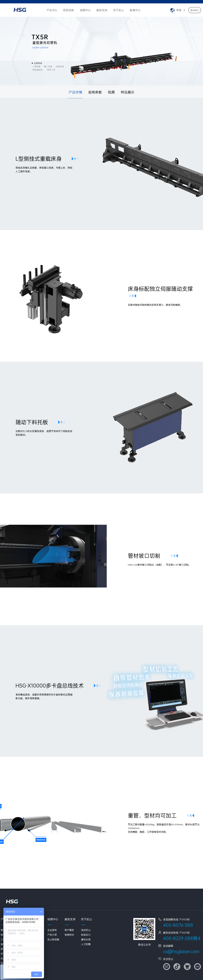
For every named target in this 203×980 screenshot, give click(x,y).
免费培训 (69, 935)
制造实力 (86, 935)
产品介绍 (52, 935)
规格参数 (95, 92)
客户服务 (69, 930)
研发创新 (69, 10)
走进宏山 (86, 930)
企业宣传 (52, 930)
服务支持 (102, 10)
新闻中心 (135, 10)
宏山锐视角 (53, 939)
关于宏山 (118, 10)
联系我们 (195, 10)
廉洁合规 (86, 939)
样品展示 (128, 92)
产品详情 (75, 92)
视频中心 (85, 10)
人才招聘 (86, 944)
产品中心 (52, 10)
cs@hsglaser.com (181, 951)
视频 (111, 92)
